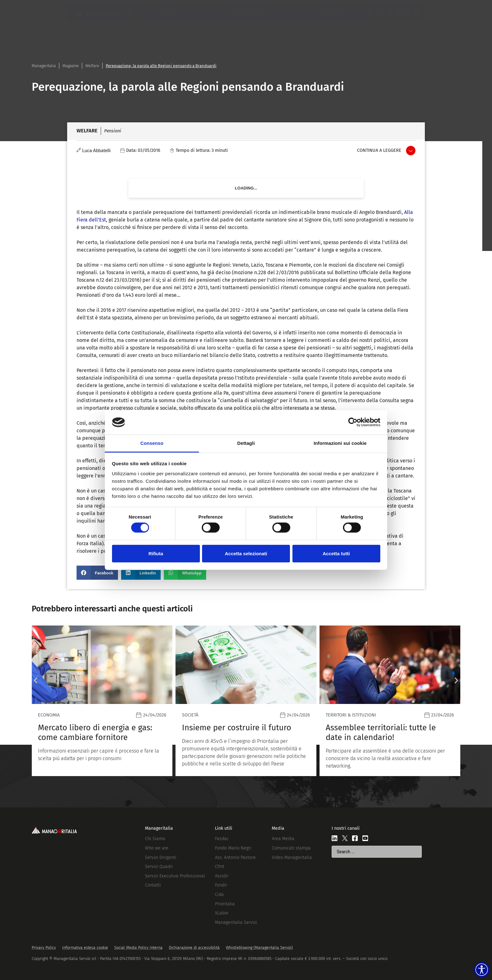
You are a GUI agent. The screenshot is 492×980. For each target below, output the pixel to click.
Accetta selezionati (246, 553)
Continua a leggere (379, 150)
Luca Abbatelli (96, 151)
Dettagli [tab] (246, 443)
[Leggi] (102, 701)
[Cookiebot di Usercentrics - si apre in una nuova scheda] (353, 422)
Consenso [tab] (152, 443)
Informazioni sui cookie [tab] (340, 443)
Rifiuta (156, 553)
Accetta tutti (336, 553)
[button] (97, 573)
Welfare (92, 66)
